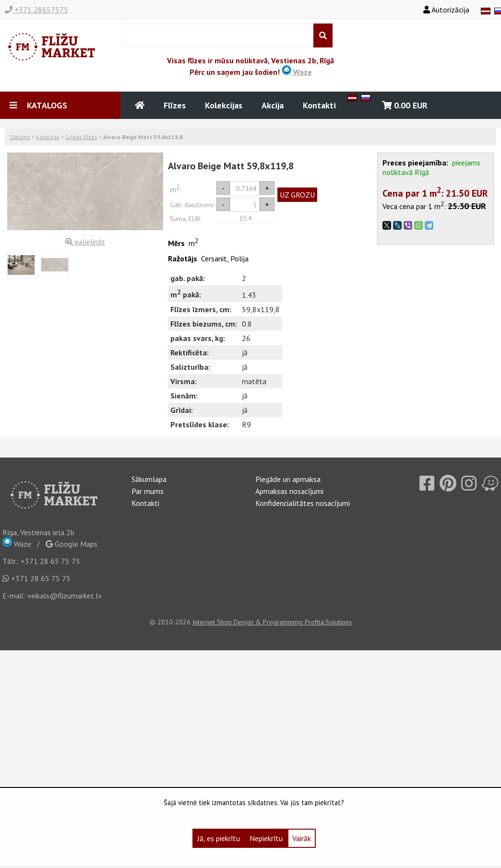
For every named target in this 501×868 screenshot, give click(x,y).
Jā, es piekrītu (219, 838)
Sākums (20, 137)
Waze (297, 72)
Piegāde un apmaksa (288, 479)
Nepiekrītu (266, 838)
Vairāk (302, 838)
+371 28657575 (36, 10)
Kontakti (319, 105)
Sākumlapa (149, 479)
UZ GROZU (297, 195)
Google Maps (72, 544)
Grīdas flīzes (81, 137)
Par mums (148, 491)
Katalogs (48, 137)
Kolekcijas (224, 105)
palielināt (85, 242)
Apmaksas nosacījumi (289, 491)
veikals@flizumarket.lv (65, 596)
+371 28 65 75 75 (50, 561)
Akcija (273, 105)
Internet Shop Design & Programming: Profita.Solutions (272, 622)
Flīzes (175, 105)
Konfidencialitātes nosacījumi (303, 503)
